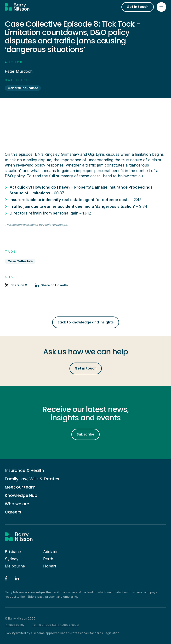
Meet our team (20, 487)
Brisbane (13, 552)
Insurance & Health (24, 471)
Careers (13, 512)
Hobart (50, 566)
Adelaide (51, 552)
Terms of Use (42, 625)
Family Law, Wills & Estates (32, 479)
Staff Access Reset (66, 625)
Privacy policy (15, 625)
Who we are (17, 504)
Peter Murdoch (19, 71)
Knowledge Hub (21, 496)
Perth (48, 559)
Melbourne (15, 566)
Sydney (12, 559)
